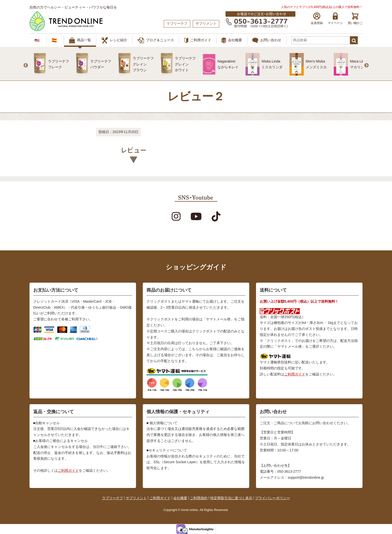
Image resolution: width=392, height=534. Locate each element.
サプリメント (136, 498)
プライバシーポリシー (272, 498)
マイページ (335, 19)
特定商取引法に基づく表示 (231, 498)
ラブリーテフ (112, 498)
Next (366, 66)
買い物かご (355, 19)
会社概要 (232, 40)
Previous (26, 66)
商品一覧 (80, 40)
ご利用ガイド (198, 41)
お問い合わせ (267, 40)
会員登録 (317, 19)
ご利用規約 (199, 498)
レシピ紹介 (114, 40)
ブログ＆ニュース (156, 40)
